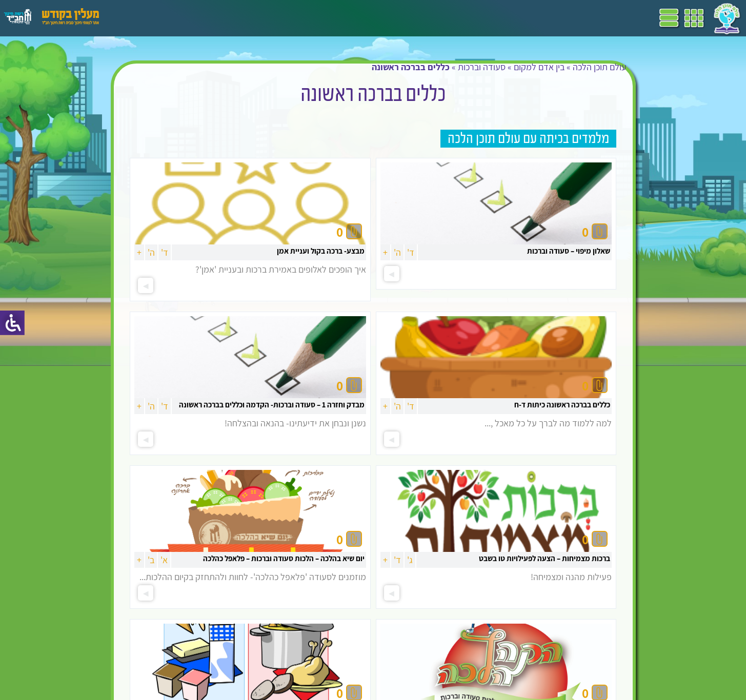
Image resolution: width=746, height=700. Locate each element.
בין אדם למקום (539, 67)
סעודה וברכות (482, 67)
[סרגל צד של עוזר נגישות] (12, 323)
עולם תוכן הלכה (600, 67)
